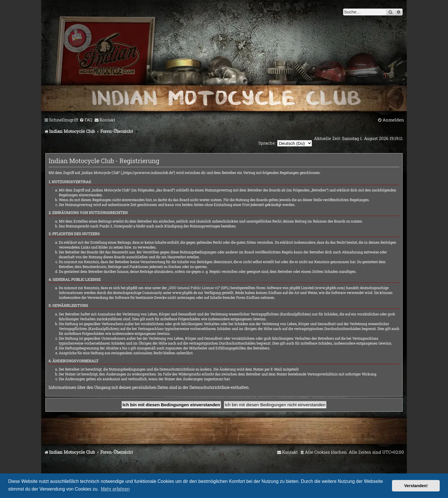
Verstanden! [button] (416, 486)
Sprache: (266, 143)
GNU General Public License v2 (194, 288)
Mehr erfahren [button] (115, 489)
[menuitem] (86, 120)
